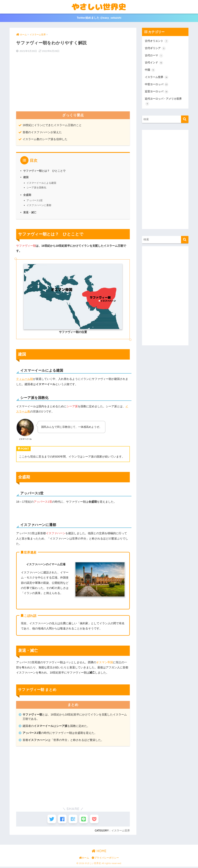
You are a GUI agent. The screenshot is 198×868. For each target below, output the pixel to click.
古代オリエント (157, 41)
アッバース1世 (35, 200)
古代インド (154, 63)
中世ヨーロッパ (157, 86)
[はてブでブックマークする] (73, 819)
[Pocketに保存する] (97, 819)
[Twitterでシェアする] (49, 819)
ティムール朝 (25, 379)
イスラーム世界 (121, 832)
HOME (99, 852)
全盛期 (27, 194)
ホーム (84, 859)
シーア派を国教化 (36, 187)
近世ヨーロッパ (157, 93)
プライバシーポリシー (105, 859)
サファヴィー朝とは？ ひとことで (44, 170)
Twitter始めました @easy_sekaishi (99, 18)
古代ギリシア (156, 49)
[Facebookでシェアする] (61, 819)
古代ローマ (154, 56)
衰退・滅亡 (30, 212)
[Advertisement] (73, 82)
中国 (150, 71)
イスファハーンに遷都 (39, 205)
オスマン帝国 (105, 662)
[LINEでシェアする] (85, 819)
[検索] (185, 121)
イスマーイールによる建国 (41, 183)
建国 (26, 177)
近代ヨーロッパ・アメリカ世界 (164, 103)
